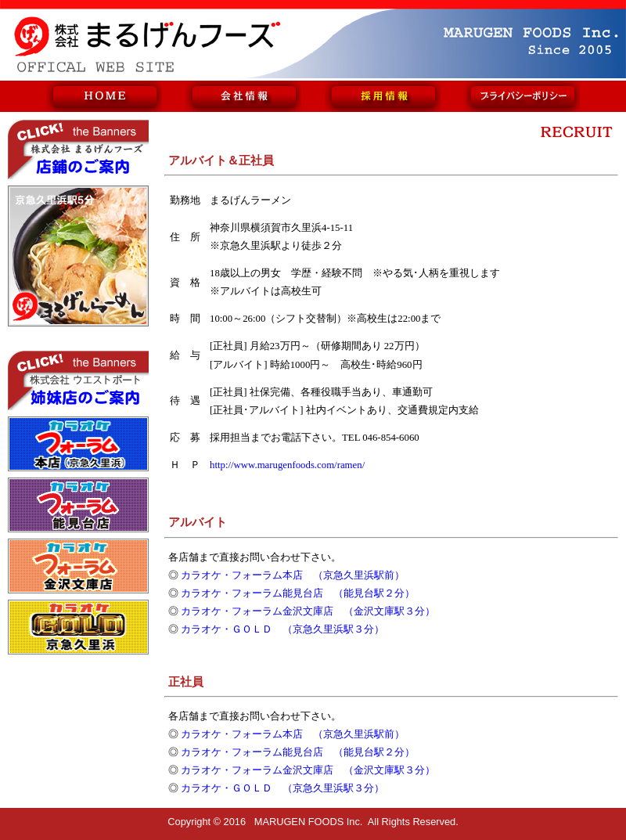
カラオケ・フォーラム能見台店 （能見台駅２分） (298, 593)
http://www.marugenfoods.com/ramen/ (287, 465)
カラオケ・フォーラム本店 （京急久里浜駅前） (293, 575)
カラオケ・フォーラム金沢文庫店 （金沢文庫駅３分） (308, 611)
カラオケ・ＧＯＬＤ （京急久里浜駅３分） (282, 629)
